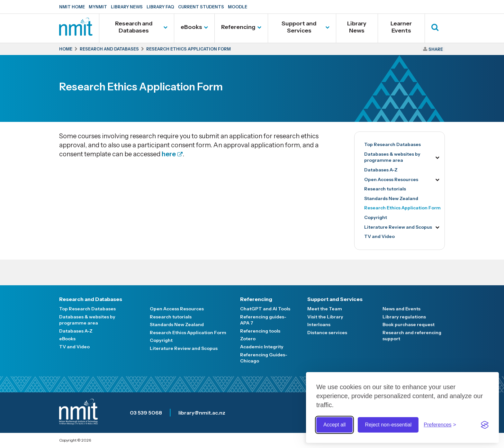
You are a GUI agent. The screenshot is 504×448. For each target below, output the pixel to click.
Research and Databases (134, 27)
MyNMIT (98, 7)
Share (436, 49)
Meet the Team (325, 309)
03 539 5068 (146, 413)
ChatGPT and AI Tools (265, 309)
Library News (127, 7)
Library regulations (404, 317)
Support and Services (299, 27)
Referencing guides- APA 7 (263, 320)
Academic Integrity (262, 347)
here (169, 154)
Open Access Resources (391, 179)
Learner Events (401, 27)
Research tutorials (385, 189)
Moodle (238, 7)
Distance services (327, 333)
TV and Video (379, 236)
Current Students (201, 7)
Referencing (238, 27)
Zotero (248, 339)
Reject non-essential (388, 425)
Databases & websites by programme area (392, 157)
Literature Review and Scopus (398, 227)
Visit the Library (325, 317)
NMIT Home (72, 7)
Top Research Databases (392, 144)
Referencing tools (260, 331)
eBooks (191, 27)
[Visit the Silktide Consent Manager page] (485, 425)
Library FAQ (160, 7)
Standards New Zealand (391, 198)
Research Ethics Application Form (402, 208)
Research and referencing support (412, 336)
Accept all (334, 425)
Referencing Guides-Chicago (264, 358)
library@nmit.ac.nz (202, 413)
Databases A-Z (381, 170)
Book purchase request (409, 325)
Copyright (376, 217)
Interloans (319, 325)
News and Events (401, 309)
